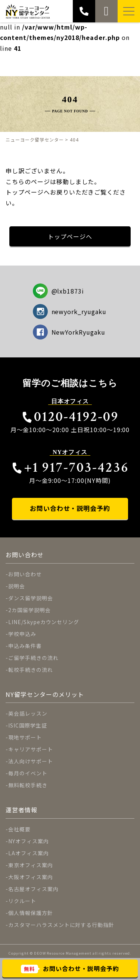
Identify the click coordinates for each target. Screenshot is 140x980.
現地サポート (25, 737)
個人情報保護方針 (31, 913)
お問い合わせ (25, 574)
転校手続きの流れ (31, 670)
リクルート (22, 901)
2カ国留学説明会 (29, 610)
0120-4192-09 (70, 417)
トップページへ (70, 236)
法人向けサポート (31, 761)
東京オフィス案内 (31, 865)
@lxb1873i (59, 291)
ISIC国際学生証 (28, 725)
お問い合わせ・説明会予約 (70, 508)
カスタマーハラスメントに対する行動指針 (61, 925)
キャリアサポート (31, 749)
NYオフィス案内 (29, 841)
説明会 (17, 586)
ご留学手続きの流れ (33, 658)
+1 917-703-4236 (70, 467)
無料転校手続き (28, 785)
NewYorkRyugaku (69, 332)
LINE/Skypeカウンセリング (44, 622)
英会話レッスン (28, 713)
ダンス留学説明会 (31, 598)
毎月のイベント (28, 773)
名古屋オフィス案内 (33, 889)
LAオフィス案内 (29, 853)
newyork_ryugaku (70, 311)
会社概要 (19, 829)
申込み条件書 (25, 646)
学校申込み (22, 634)
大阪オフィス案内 (31, 877)
